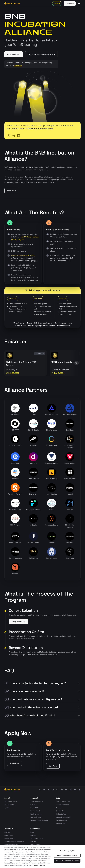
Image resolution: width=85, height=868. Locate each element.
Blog (32, 832)
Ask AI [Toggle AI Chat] (58, 4)
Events (7, 832)
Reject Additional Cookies (67, 855)
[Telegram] (14, 136)
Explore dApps (36, 814)
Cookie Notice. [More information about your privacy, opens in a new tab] (40, 865)
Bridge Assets (36, 811)
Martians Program (11, 844)
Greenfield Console (63, 817)
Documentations (63, 805)
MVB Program (9, 838)
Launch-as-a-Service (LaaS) (23, 255)
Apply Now (14, 763)
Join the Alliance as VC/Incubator (41, 54)
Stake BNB (34, 808)
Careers (33, 835)
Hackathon (9, 835)
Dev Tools (60, 811)
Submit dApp (61, 814)
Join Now (18, 65)
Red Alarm (34, 841)
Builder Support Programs (14, 841)
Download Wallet (37, 802)
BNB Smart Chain (11, 802)
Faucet (59, 808)
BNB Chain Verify (37, 838)
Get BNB (33, 805)
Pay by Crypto (36, 817)
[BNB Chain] (12, 4)
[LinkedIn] (19, 136)
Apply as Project (14, 54)
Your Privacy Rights (67, 851)
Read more (12, 191)
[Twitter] (9, 136)
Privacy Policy (36, 844)
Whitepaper (61, 823)
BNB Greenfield (10, 805)
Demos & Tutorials (63, 802)
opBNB (7, 808)
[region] (42, 856)
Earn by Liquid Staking (39, 820)
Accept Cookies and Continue (67, 861)
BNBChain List (62, 820)
